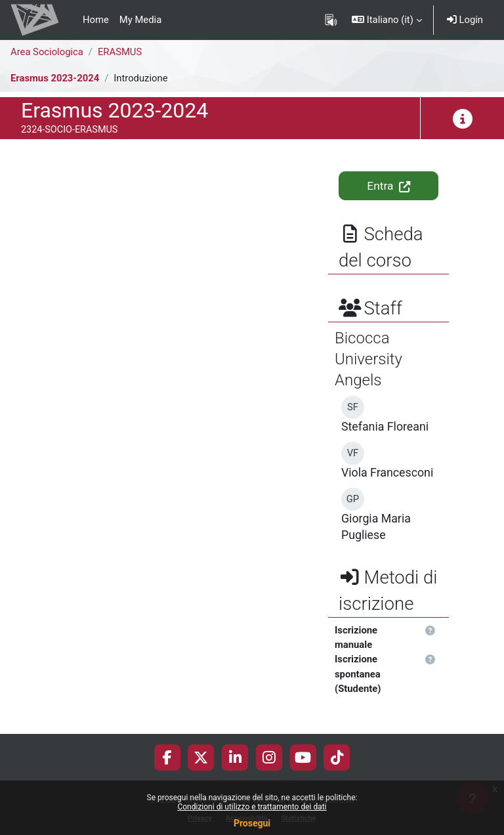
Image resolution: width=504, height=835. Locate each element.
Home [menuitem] (96, 20)
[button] (387, 20)
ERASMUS (120, 52)
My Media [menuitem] (140, 20)
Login (465, 20)
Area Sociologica (47, 52)
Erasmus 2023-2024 (55, 78)
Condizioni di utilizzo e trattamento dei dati (252, 807)
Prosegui (252, 823)
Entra (388, 186)
